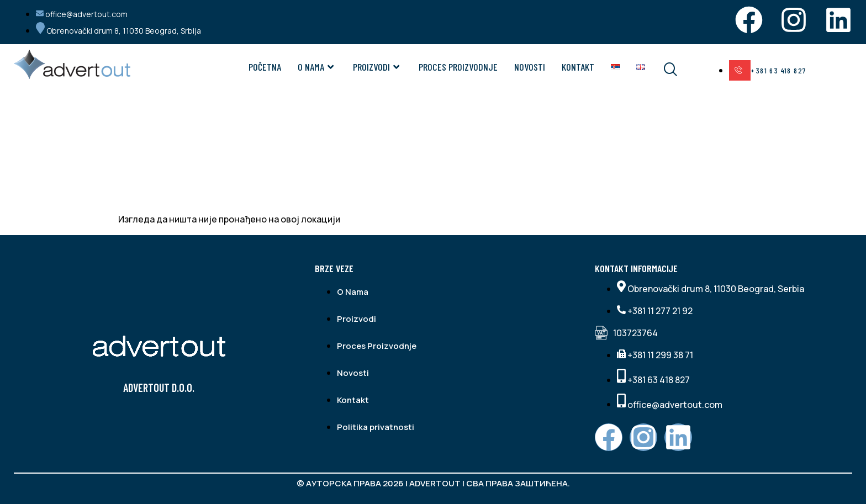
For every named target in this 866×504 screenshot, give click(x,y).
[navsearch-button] (663, 70)
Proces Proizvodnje (458, 67)
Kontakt (578, 67)
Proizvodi (377, 67)
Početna (265, 67)
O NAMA (317, 67)
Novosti (530, 67)
